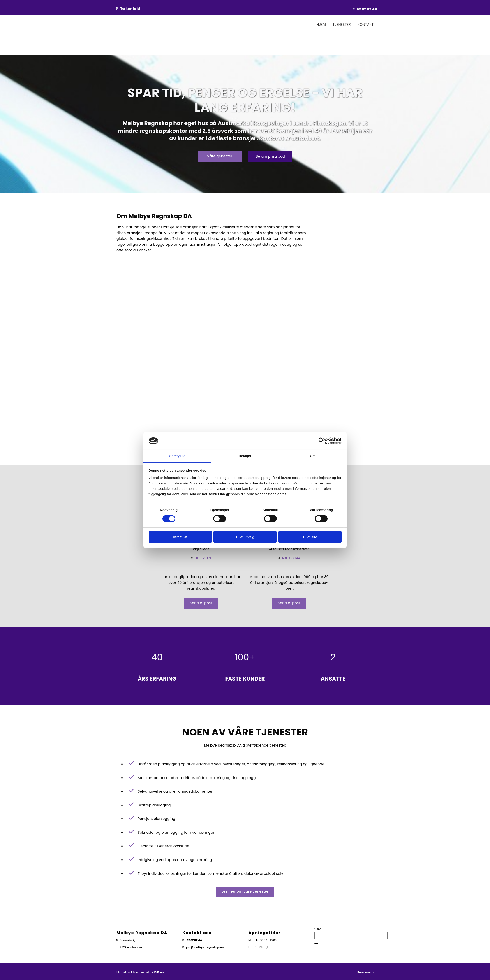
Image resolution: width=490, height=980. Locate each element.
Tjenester (342, 24)
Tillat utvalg (245, 537)
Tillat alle (310, 537)
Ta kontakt (130, 9)
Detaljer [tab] (245, 456)
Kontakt (366, 24)
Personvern (365, 972)
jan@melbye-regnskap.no (205, 947)
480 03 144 (291, 558)
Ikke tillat (180, 537)
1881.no (159, 972)
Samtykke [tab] (177, 456)
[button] (220, 156)
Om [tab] (313, 456)
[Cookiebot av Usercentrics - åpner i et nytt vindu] (322, 441)
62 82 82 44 (367, 9)
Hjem (321, 24)
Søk (318, 929)
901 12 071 (203, 558)
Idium (135, 972)
